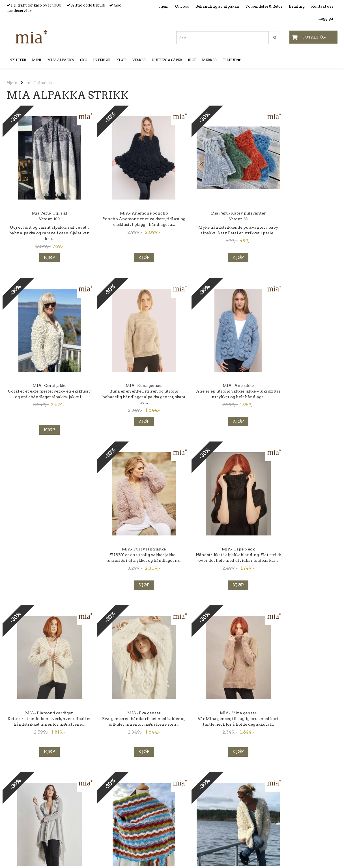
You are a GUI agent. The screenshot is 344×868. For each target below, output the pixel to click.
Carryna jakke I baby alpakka (299, 550)
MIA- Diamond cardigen (45, 550)
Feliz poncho (45, 716)
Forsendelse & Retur (264, 6)
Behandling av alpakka (217, 6)
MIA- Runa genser (45, 385)
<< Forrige (16, 805)
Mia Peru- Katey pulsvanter (214, 213)
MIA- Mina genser (214, 550)
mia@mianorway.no (26, 843)
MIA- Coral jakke (299, 213)
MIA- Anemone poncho (130, 213)
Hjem (164, 6)
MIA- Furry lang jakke (215, 385)
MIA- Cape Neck (299, 385)
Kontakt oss (322, 6)
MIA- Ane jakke (130, 385)
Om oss (182, 6)
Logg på (326, 19)
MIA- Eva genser (130, 550)
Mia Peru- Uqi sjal (45, 213)
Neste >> (80, 805)
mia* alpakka (39, 83)
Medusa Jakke (130, 716)
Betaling (297, 6)
